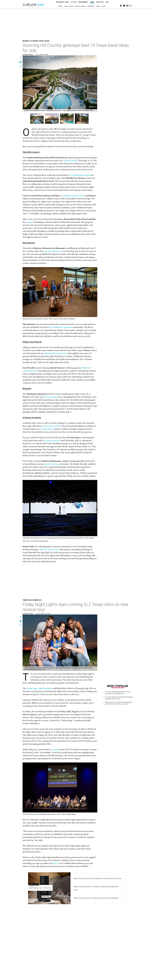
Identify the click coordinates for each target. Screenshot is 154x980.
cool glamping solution (80, 175)
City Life (74, 2)
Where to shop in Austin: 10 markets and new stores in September (96, 957)
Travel (92, 2)
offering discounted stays (56, 353)
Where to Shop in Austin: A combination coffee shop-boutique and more (96, 947)
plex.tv (56, 922)
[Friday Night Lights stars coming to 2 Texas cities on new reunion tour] (60, 643)
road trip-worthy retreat (73, 196)
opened (30, 222)
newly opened (47, 429)
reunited (55, 779)
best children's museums (61, 327)
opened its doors (52, 464)
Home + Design (69, 6)
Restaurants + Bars (62, 2)
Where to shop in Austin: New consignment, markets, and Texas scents (97, 937)
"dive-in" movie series (49, 549)
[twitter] (124, 6)
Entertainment (83, 2)
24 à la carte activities (52, 426)
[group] (37, 119)
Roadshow (48, 688)
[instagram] (127, 6)
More (104, 6)
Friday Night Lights (35, 688)
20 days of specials (52, 440)
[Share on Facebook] (21, 58)
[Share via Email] (21, 67)
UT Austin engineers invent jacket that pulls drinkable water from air (119, 698)
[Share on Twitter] (21, 62)
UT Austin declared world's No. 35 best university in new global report (118, 693)
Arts (107, 2)
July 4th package (51, 397)
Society (60, 6)
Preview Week (71, 160)
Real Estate (100, 2)
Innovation (91, 6)
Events (98, 6)
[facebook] (121, 6)
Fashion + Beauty (80, 6)
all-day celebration (53, 251)
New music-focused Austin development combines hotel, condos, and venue (118, 703)
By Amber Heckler (28, 54)
